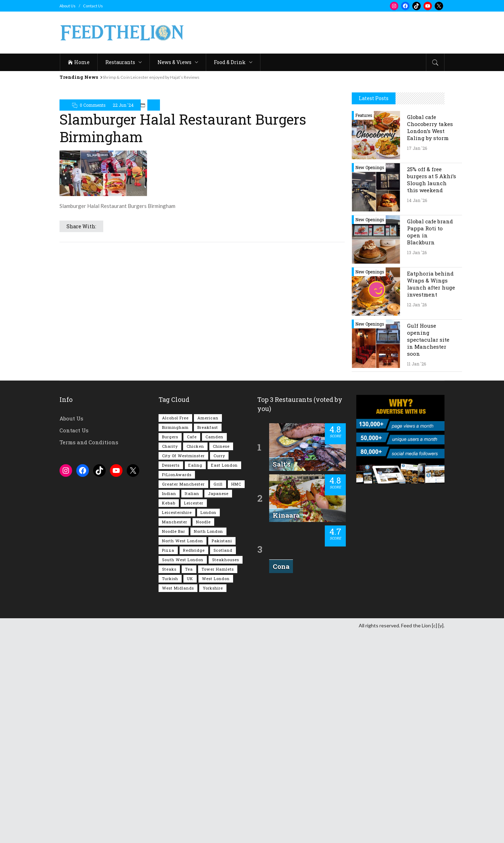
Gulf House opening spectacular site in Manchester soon (428, 550)
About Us (68, 6)
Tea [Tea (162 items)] (189, 779)
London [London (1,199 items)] (208, 722)
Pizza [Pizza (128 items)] (168, 760)
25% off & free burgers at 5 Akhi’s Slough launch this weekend (432, 390)
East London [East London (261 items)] (224, 675)
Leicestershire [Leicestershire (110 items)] (177, 722)
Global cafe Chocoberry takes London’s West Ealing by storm (430, 337)
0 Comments (93, 105)
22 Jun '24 (123, 105)
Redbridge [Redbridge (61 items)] (194, 760)
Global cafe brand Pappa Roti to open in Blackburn (430, 442)
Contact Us (93, 6)
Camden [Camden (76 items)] (214, 647)
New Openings (370, 377)
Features (364, 325)
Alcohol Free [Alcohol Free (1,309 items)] (175, 628)
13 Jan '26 (417, 462)
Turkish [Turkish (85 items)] (170, 789)
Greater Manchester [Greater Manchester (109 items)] (183, 694)
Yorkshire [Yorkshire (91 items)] (213, 798)
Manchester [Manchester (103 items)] (175, 732)
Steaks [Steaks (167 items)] (169, 779)
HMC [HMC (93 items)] (236, 694)
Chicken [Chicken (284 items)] (195, 656)
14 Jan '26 (417, 410)
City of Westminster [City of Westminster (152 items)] (183, 666)
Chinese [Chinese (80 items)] (221, 656)
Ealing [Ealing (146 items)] (195, 675)
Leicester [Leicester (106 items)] (194, 713)
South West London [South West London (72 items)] (183, 770)
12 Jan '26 (417, 515)
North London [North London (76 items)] (208, 741)
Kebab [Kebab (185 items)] (169, 713)
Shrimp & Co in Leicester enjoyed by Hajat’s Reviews (151, 77)
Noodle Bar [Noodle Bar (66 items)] (174, 741)
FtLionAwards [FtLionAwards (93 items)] (177, 685)
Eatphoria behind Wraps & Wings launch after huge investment (431, 494)
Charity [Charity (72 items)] (170, 656)
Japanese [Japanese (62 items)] (218, 703)
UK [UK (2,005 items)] (190, 789)
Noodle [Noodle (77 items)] (203, 732)
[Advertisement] (317, 33)
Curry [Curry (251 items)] (219, 666)
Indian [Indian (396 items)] (169, 703)
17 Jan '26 (417, 358)
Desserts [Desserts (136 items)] (171, 675)
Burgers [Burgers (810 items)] (170, 647)
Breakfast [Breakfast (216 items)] (208, 637)
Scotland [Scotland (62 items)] (223, 760)
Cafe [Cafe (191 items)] (192, 647)
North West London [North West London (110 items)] (183, 751)
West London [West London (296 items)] (216, 789)
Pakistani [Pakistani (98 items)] (222, 751)
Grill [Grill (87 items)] (218, 694)
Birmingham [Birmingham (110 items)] (175, 637)
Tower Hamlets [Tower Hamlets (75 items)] (218, 779)
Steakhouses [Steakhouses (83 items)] (226, 770)
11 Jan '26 (416, 574)
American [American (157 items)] (208, 628)
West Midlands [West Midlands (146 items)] (178, 798)
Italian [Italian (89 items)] (192, 703)
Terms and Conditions (89, 652)
